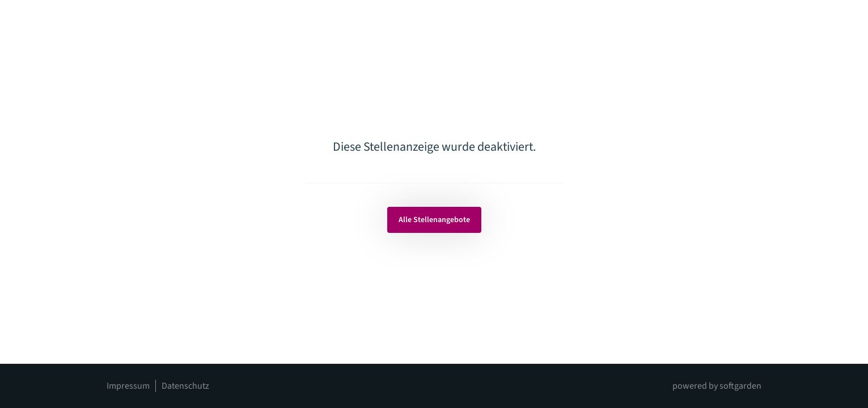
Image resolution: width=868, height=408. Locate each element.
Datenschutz (185, 386)
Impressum (128, 386)
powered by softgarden (717, 386)
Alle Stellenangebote (434, 220)
